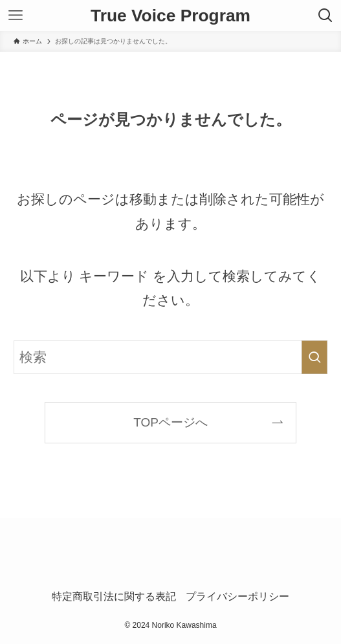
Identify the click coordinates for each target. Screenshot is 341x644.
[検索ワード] (170, 357)
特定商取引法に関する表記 (114, 596)
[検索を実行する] (314, 357)
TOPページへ (170, 422)
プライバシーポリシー (237, 596)
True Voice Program (170, 16)
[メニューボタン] (16, 16)
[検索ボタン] (325, 16)
